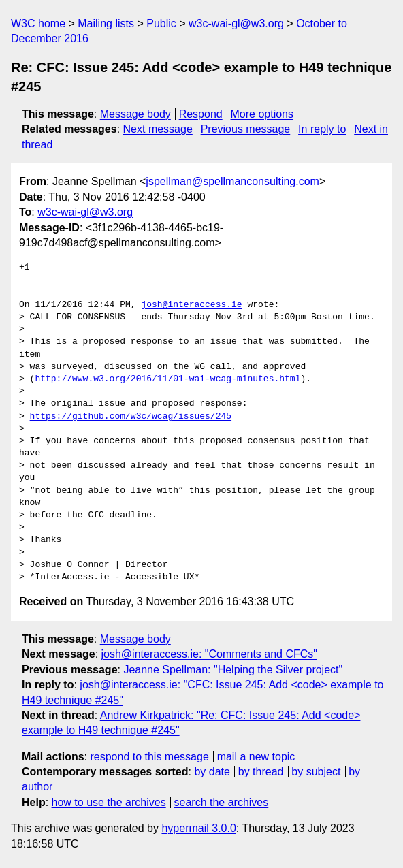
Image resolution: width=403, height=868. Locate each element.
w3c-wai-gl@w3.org (236, 23)
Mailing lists (106, 23)
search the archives (222, 802)
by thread (261, 772)
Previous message (246, 129)
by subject (316, 772)
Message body (135, 114)
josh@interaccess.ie (191, 305)
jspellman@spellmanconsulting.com (232, 181)
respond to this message (149, 757)
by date (212, 772)
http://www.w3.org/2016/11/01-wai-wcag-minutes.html (167, 379)
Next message (158, 129)
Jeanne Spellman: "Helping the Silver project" (233, 670)
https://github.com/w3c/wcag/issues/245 (131, 417)
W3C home (38, 23)
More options (262, 114)
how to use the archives (109, 802)
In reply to (322, 129)
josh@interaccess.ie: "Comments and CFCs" (209, 654)
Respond (201, 114)
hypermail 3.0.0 (198, 828)
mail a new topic (256, 757)
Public (161, 23)
